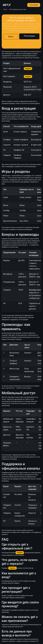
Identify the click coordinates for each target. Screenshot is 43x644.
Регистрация (34, 5)
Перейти (28, 69)
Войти (11, 37)
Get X (5, 9)
